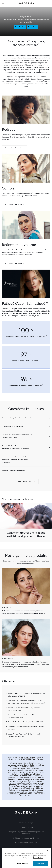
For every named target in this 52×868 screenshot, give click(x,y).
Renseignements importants (26, 843)
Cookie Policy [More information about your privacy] (38, 865)
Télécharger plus (26, 482)
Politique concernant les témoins (26, 838)
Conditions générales (26, 827)
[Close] (48, 857)
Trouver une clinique (26, 823)
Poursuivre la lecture (15, 148)
